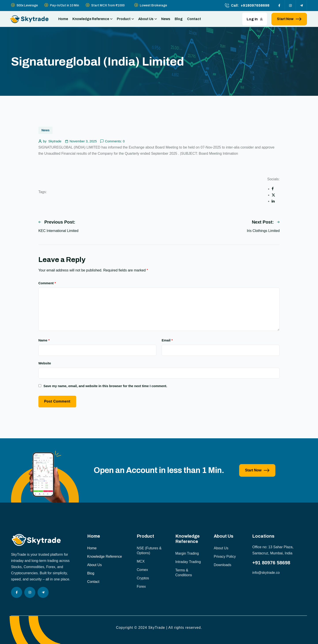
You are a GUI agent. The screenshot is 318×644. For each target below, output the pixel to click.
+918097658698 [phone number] (255, 5)
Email (167, 340)
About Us (148, 19)
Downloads (222, 565)
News (166, 19)
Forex (141, 587)
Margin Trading (187, 553)
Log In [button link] (255, 19)
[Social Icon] (279, 6)
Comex (142, 570)
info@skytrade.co (266, 573)
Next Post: (266, 222)
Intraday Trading (188, 562)
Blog (179, 19)
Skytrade (55, 141)
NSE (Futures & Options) (149, 551)
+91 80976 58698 (271, 563)
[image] (45, 501)
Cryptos (143, 578)
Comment (47, 283)
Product (125, 19)
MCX (141, 561)
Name (44, 340)
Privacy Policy (225, 556)
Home (63, 19)
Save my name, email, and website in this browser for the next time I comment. (105, 386)
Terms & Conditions (184, 573)
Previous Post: (57, 222)
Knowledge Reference (92, 19)
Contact (194, 19)
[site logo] (29, 19)
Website (45, 363)
